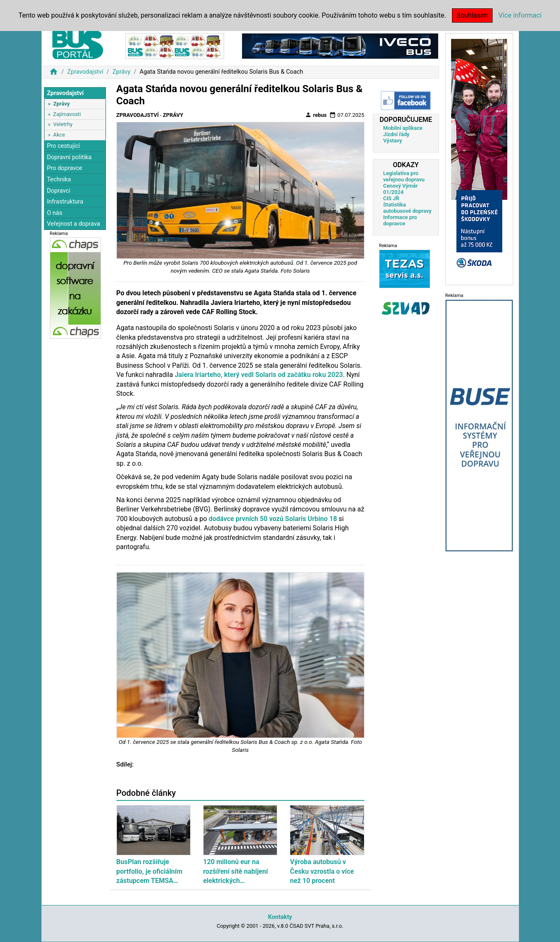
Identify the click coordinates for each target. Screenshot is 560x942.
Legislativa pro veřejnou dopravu (404, 176)
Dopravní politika (69, 157)
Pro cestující (63, 146)
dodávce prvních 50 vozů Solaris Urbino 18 (273, 519)
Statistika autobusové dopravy (407, 208)
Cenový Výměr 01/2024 (401, 189)
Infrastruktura (65, 202)
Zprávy (122, 72)
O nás (55, 213)
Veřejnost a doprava (74, 224)
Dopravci (59, 191)
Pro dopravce (65, 168)
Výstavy (393, 141)
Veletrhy (63, 124)
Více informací (520, 15)
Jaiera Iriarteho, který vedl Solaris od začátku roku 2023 (259, 375)
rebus (316, 115)
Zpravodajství (85, 72)
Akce (59, 135)
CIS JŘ (391, 198)
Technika (59, 179)
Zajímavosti (67, 114)
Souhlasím (472, 15)
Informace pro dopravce (400, 220)
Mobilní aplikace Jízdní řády (403, 131)
